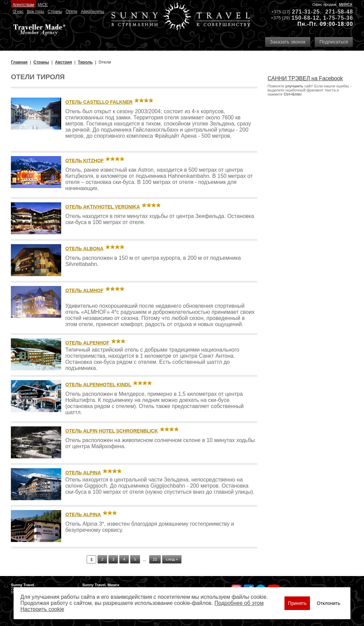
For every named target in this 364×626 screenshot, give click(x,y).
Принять (297, 603)
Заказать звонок (288, 42)
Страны (55, 12)
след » (172, 559)
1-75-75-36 (338, 18)
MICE (43, 5)
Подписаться (334, 42)
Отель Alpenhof (87, 343)
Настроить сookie (42, 609)
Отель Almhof (84, 290)
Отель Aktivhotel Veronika (103, 207)
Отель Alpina (83, 473)
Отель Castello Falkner (99, 102)
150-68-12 (306, 18)
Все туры (36, 12)
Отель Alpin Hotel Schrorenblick (111, 431)
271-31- (302, 12)
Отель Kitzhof (84, 160)
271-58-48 (339, 12)
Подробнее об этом (239, 603)
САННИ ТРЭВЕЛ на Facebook (305, 78)
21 (155, 559)
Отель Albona (84, 249)
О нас (18, 12)
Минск (346, 4)
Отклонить (328, 603)
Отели (72, 12)
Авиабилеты (93, 12)
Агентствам (23, 5)
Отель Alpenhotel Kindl (98, 385)
